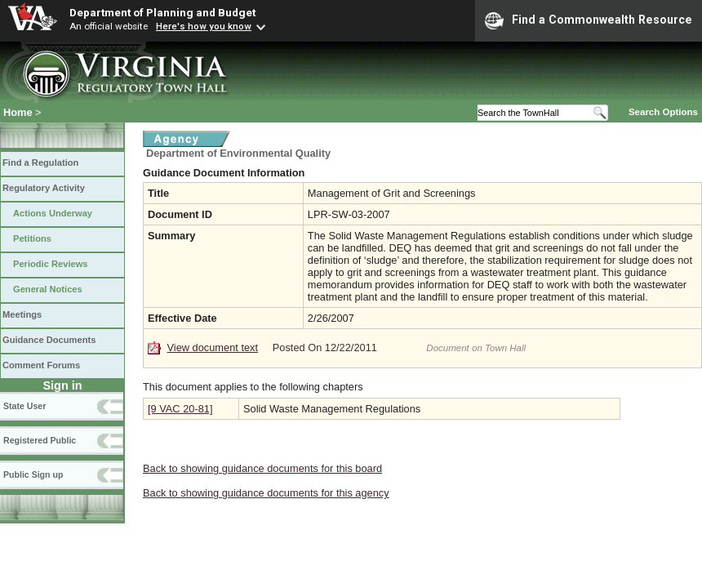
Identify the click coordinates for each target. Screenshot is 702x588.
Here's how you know (204, 26)
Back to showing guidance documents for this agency (266, 493)
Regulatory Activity (44, 188)
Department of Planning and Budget (162, 12)
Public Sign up (33, 474)
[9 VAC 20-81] (180, 409)
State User (24, 406)
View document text (213, 347)
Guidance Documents (49, 340)
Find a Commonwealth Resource (589, 20)
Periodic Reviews (51, 264)
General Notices (48, 289)
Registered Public (40, 440)
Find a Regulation (40, 163)
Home (18, 112)
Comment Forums (41, 365)
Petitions (32, 238)
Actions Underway (53, 213)
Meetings (22, 314)
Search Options (663, 112)
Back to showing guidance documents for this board (262, 468)
